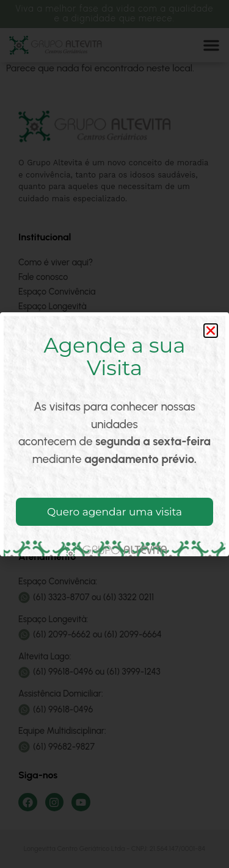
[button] (211, 331)
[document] (114, 434)
